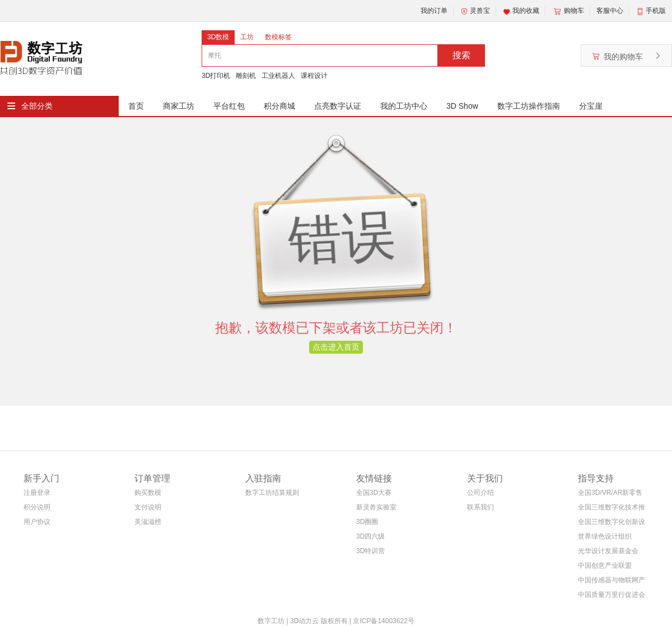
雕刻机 (246, 76)
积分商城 (279, 106)
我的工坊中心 (404, 106)
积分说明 (37, 507)
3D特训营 (370, 551)
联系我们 (480, 507)
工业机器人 (278, 76)
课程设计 (314, 76)
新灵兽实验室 (376, 507)
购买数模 (148, 493)
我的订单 (434, 11)
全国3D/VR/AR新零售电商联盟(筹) (610, 495)
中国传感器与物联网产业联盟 (612, 582)
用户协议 (37, 522)
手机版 (656, 11)
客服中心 (610, 11)
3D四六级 (370, 536)
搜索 (461, 55)
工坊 (247, 37)
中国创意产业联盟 (605, 565)
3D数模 (218, 37)
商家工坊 (179, 106)
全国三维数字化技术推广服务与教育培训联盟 (612, 509)
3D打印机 (216, 76)
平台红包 (229, 106)
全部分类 (37, 106)
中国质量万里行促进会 (612, 595)
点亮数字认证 (338, 106)
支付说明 (148, 507)
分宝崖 (591, 106)
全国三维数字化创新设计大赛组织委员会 (612, 524)
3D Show (462, 106)
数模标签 (278, 37)
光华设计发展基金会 (608, 551)
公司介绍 (480, 493)
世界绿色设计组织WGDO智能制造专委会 (609, 538)
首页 (136, 106)
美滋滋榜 (148, 522)
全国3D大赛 (374, 493)
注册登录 (37, 493)
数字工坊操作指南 (529, 106)
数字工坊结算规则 (272, 493)
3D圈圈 (367, 522)
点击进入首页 (336, 347)
